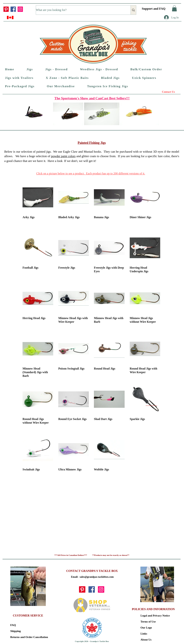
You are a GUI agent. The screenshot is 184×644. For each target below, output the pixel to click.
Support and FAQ (154, 9)
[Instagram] (20, 9)
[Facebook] (13, 9)
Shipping (16, 631)
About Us (146, 640)
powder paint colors (63, 156)
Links (144, 634)
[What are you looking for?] (80, 10)
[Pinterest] (6, 9)
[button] (174, 8)
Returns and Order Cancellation (23, 637)
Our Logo (146, 628)
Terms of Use (148, 622)
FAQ (13, 625)
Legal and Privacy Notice (153, 616)
